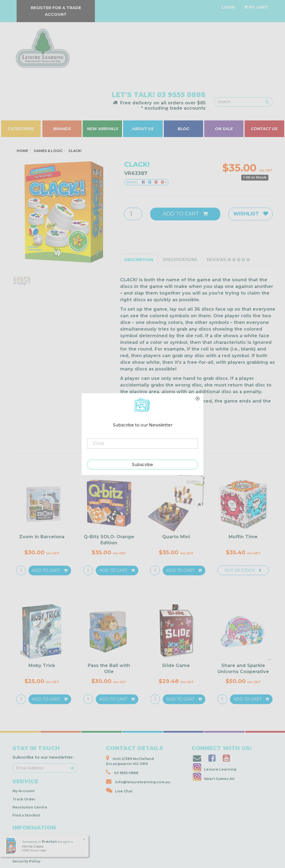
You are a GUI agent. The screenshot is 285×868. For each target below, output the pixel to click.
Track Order (24, 799)
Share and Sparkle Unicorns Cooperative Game (243, 672)
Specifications (180, 260)
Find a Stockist (26, 815)
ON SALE (224, 129)
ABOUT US (143, 129)
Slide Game (176, 665)
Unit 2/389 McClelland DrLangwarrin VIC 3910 (130, 760)
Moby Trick (42, 665)
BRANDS (62, 129)
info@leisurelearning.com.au (138, 781)
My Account (24, 791)
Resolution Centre (30, 807)
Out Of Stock (243, 570)
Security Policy (26, 861)
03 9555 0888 (181, 95)
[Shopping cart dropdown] (256, 7)
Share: (146, 182)
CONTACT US (264, 129)
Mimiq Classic (33, 846)
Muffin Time (243, 537)
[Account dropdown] (228, 7)
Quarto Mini (176, 537)
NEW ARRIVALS (103, 129)
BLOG (183, 129)
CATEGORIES (21, 129)
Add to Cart (185, 214)
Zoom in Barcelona (42, 537)
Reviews (228, 260)
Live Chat (119, 790)
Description (139, 260)
